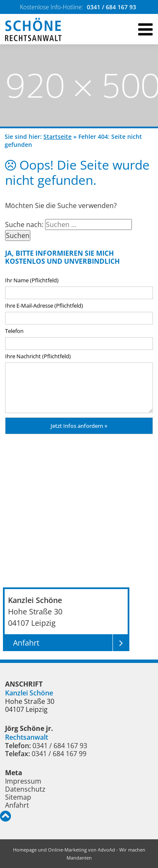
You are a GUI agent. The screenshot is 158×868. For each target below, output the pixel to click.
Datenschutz (25, 789)
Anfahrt (17, 805)
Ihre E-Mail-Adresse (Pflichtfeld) (44, 306)
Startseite (58, 137)
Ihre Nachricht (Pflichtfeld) (38, 356)
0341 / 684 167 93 (111, 7)
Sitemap (18, 797)
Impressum (23, 781)
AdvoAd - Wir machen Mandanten (106, 854)
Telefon (14, 331)
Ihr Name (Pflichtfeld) (32, 280)
